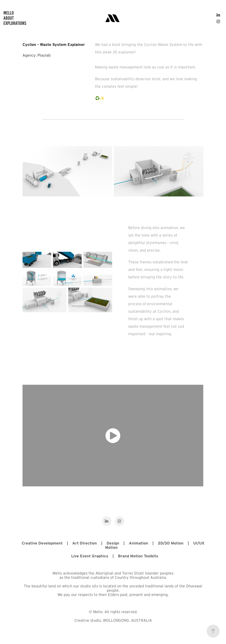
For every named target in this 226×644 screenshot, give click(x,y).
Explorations (15, 23)
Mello (9, 13)
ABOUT (9, 18)
